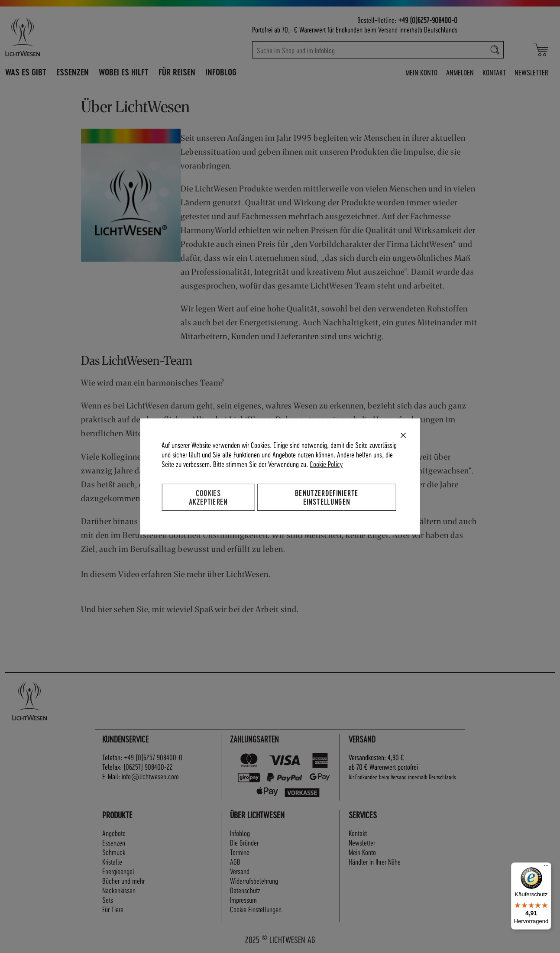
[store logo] (60, 37)
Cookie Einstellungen (256, 909)
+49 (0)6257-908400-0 (428, 20)
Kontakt (494, 72)
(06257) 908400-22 (148, 767)
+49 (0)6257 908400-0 (153, 757)
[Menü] (546, 868)
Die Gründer (244, 842)
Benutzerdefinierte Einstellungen (327, 497)
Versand (388, 29)
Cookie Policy (326, 464)
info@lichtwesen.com (150, 776)
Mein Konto (421, 72)
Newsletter (531, 72)
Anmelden (460, 72)
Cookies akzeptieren (208, 497)
